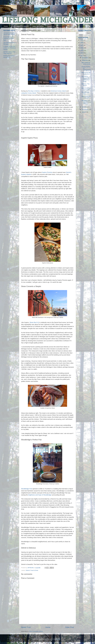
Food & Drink (34, 570)
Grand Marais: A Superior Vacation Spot (9, 38)
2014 (82, 53)
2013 (82, 56)
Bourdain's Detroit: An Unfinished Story (86, 79)
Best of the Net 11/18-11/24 (86, 63)
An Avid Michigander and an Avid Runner (9, 34)
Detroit (28, 570)
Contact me (51, 26)
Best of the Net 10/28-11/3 (86, 97)
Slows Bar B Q (34, 322)
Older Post (70, 627)
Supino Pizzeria (47, 172)
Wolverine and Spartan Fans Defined (86, 102)
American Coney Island (58, 91)
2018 (82, 43)
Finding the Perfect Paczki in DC (9, 57)
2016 (82, 48)
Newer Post (26, 627)
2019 (82, 40)
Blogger (58, 639)
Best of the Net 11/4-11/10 (86, 89)
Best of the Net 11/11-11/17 (86, 73)
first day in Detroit (34, 91)
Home (6, 26)
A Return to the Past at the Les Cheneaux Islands (10, 48)
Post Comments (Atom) (36, 631)
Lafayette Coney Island (29, 93)
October (85, 107)
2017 (82, 45)
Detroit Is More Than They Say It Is (9, 53)
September (85, 109)
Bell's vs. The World (86, 85)
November (85, 60)
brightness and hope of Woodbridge (40, 495)
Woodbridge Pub (27, 489)
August (84, 112)
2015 (82, 50)
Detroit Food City (85, 93)
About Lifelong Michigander (20, 26)
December (85, 58)
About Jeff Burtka (38, 26)
